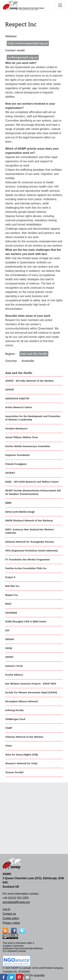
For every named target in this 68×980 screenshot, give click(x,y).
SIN (7, 630)
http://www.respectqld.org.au (28, 43)
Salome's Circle (14, 666)
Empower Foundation (18, 455)
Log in (6, 909)
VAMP (9, 728)
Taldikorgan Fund (15, 719)
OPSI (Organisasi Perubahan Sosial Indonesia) (31, 551)
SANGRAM (11, 613)
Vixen (9, 746)
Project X (10, 577)
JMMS (8, 503)
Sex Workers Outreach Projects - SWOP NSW (31, 684)
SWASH (10, 639)
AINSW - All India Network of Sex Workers (30, 381)
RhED (8, 604)
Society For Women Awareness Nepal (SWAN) (31, 692)
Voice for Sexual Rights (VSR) (22, 755)
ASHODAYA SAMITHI (17, 399)
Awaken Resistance (16, 429)
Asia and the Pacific (19, 373)
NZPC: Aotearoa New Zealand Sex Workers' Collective (30, 531)
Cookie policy (11, 918)
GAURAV (10, 473)
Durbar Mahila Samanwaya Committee (28, 446)
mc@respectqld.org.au (23, 57)
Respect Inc (12, 595)
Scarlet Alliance (14, 675)
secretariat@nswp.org (16, 902)
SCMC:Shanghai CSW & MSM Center (26, 622)
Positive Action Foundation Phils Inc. (26, 568)
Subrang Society (14, 710)
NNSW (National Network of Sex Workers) (29, 521)
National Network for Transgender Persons (30, 542)
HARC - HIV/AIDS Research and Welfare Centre (32, 482)
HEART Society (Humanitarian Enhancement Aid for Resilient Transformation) (33, 492)
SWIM (9, 648)
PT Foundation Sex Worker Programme (27, 560)
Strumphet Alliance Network (22, 701)
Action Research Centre (19, 407)
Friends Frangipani (16, 464)
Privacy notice (11, 923)
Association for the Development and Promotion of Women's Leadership (33, 418)
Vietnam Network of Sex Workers (24, 737)
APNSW (10, 390)
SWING (9, 657)
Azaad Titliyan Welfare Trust (22, 437)
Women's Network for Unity (21, 763)
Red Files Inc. (13, 586)
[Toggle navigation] (60, 5)
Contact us (9, 914)
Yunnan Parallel (14, 772)
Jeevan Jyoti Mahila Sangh (20, 512)
